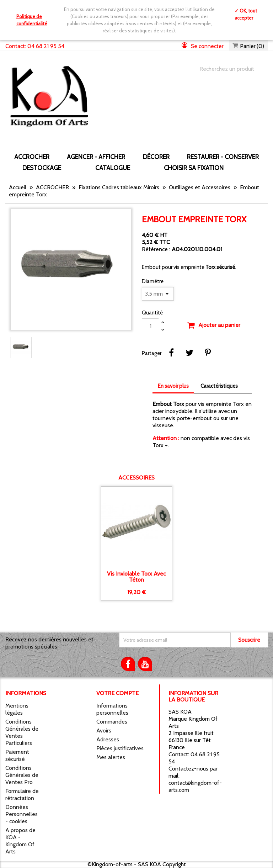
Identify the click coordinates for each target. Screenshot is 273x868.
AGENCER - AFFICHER (96, 157)
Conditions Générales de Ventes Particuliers (22, 732)
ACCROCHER (32, 157)
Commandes (112, 722)
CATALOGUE (113, 168)
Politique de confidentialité (32, 20)
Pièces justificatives (120, 748)
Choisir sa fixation (194, 168)
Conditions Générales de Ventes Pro (22, 775)
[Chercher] (226, 69)
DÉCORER (156, 157)
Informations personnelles (112, 709)
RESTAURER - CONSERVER (223, 157)
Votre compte (117, 693)
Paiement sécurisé (17, 755)
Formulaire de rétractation (22, 795)
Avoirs (104, 731)
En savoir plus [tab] (173, 386)
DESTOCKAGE (42, 168)
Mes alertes (111, 757)
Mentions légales (17, 709)
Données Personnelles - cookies (22, 814)
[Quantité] (150, 326)
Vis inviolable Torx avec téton (136, 577)
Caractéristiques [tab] (219, 386)
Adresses (108, 739)
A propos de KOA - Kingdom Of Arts (20, 841)
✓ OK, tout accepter (246, 14)
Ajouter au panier (214, 325)
